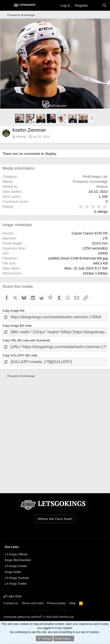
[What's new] (95, 5)
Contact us (11, 603)
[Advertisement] (55, 433)
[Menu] (7, 5)
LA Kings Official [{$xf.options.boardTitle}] (16, 554)
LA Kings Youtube (17, 578)
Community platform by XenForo (39, 617)
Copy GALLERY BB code (20, 355)
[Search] (104, 5)
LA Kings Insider (16, 566)
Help (73, 603)
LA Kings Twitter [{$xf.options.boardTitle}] (16, 584)
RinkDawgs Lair (95, 176)
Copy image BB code (17, 326)
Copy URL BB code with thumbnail (26, 340)
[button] (92, 118)
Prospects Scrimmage (90, 181)
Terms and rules (33, 603)
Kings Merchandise (18, 560)
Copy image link (13, 311)
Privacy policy (56, 603)
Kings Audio (13, 572)
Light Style (12, 596)
